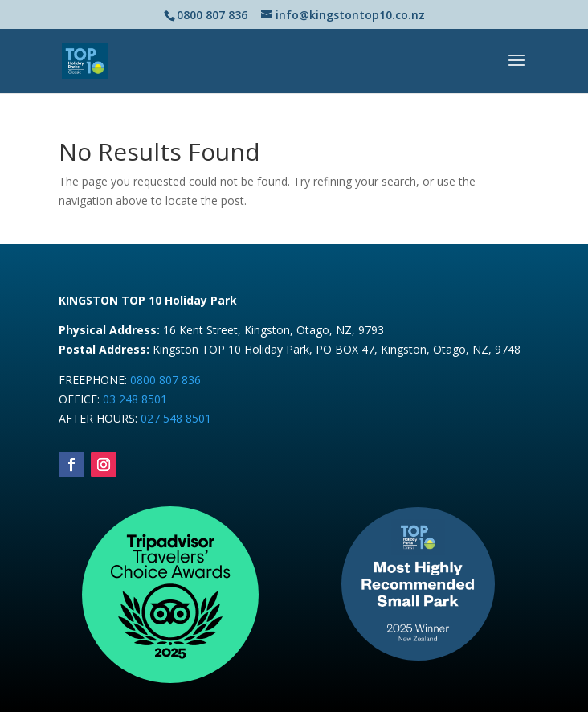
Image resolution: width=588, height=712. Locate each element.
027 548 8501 (176, 418)
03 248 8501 (135, 399)
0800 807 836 (165, 380)
